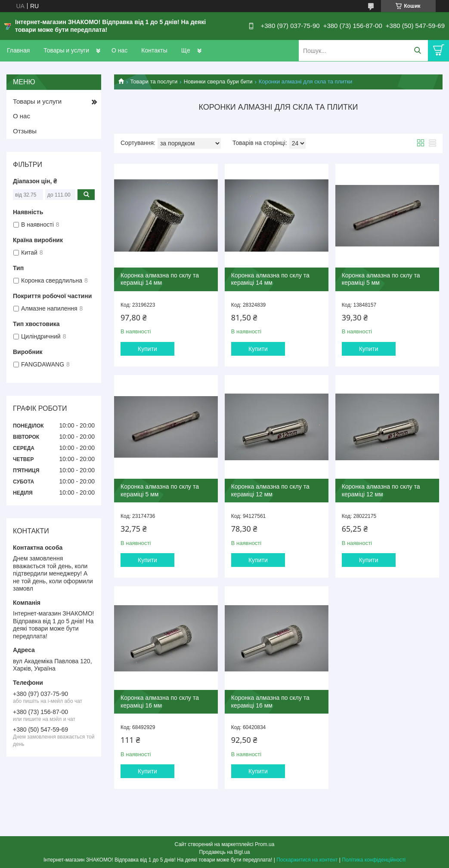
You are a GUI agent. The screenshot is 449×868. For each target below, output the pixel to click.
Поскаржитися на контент (307, 860)
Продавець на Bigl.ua (224, 852)
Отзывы (25, 131)
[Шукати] (417, 51)
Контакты (154, 50)
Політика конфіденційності (374, 860)
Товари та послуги (154, 82)
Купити (147, 349)
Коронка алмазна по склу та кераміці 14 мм (160, 279)
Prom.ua (265, 844)
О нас (119, 50)
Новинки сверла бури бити (218, 82)
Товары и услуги (66, 50)
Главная (18, 50)
